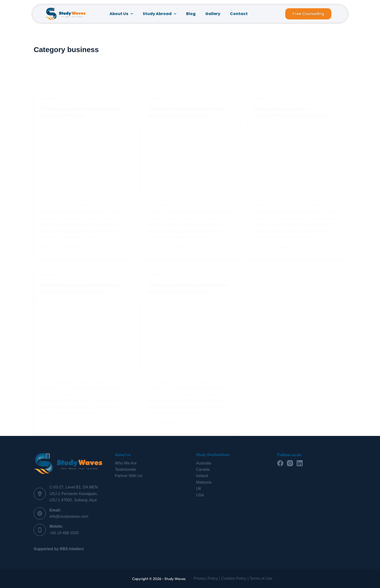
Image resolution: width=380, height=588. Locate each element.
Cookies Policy (234, 578)
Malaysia (204, 482)
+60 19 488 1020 (64, 533)
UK (199, 489)
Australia (204, 463)
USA (200, 495)
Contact (239, 15)
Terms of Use (261, 578)
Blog (191, 15)
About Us (121, 15)
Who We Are (126, 463)
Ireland (202, 476)
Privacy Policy (206, 578)
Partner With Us (129, 476)
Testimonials (126, 469)
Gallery (213, 15)
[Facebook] (280, 463)
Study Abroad (160, 15)
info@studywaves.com (69, 516)
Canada (203, 469)
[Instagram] (290, 463)
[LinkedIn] (300, 463)
